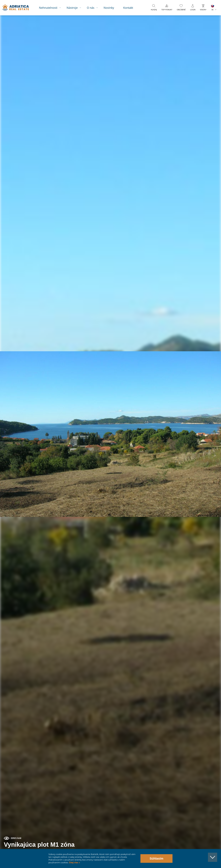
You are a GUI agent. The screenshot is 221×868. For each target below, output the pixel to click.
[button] (205, 32)
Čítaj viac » (74, 863)
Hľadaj (154, 10)
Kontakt (131, 8)
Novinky (112, 8)
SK (213, 10)
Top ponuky (167, 10)
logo (18, 8)
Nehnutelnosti (51, 8)
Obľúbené (181, 10)
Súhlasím (156, 858)
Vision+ (203, 10)
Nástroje (75, 8)
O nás (94, 8)
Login (193, 10)
